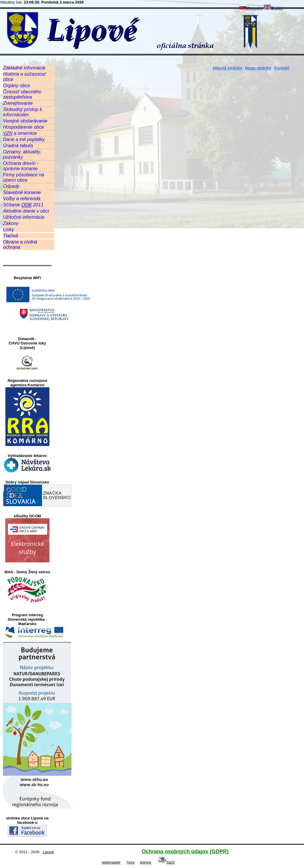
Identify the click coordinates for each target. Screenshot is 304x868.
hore (131, 862)
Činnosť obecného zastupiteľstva (22, 94)
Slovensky (251, 8)
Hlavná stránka (227, 68)
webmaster (111, 862)
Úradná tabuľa (18, 146)
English (273, 8)
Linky (8, 230)
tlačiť (166, 862)
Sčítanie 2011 (23, 205)
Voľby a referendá (22, 199)
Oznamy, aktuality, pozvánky (22, 154)
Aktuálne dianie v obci (26, 211)
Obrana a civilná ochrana (20, 245)
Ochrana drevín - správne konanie (21, 166)
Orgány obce (16, 86)
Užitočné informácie (24, 217)
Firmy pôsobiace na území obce (24, 177)
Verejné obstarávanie (25, 121)
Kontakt (282, 68)
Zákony (11, 223)
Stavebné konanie (22, 192)
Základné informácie (24, 68)
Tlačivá (10, 236)
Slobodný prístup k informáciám (23, 112)
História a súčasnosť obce (24, 77)
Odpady (11, 186)
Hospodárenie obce (23, 127)
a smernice (20, 133)
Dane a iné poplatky (24, 139)
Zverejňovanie (18, 103)
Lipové (48, 852)
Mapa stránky (258, 68)
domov (146, 862)
